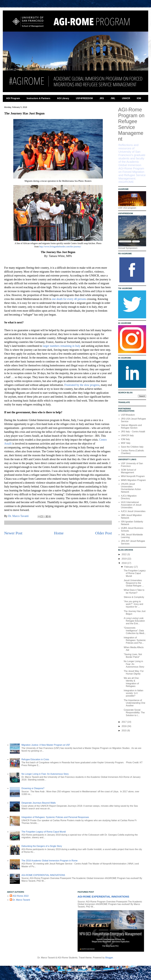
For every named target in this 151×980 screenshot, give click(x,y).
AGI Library (63, 98)
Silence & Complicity (134, 597)
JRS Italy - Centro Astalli (133, 432)
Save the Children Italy (132, 447)
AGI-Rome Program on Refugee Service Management (131, 124)
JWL (113, 98)
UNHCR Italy (127, 436)
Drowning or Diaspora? (33, 788)
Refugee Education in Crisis (35, 759)
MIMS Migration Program (133, 480)
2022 (124, 554)
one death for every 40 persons (69, 299)
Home (59, 533)
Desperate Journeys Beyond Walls (39, 803)
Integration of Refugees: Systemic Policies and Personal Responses (55, 817)
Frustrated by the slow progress (82, 385)
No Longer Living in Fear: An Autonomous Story (134, 664)
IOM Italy (125, 439)
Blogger (109, 958)
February (129, 567)
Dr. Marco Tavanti (21, 900)
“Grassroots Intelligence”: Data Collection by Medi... (135, 630)
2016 (124, 726)
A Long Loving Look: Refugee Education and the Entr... (134, 621)
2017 (124, 722)
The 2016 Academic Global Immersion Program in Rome (49, 861)
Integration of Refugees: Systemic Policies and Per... (135, 640)
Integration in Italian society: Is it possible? (134, 693)
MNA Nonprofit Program (133, 476)
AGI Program (13, 98)
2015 (124, 731)
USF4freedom (128, 415)
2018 (124, 563)
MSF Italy (126, 443)
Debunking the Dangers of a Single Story (42, 846)
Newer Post (13, 533)
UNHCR (126, 98)
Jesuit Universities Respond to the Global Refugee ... (134, 583)
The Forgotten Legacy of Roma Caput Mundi (135, 573)
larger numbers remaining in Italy (62, 346)
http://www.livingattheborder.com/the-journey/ (60, 247)
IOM (139, 98)
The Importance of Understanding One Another (135, 703)
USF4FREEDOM (84, 98)
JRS (102, 98)
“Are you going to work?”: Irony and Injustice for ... (133, 604)
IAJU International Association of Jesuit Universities (131, 505)
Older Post (104, 533)
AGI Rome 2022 (21, 896)
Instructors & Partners (39, 98)
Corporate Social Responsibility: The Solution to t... (134, 713)
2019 (124, 559)
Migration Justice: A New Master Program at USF (46, 745)
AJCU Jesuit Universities (133, 511)
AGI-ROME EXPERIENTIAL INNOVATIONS (43, 875)
